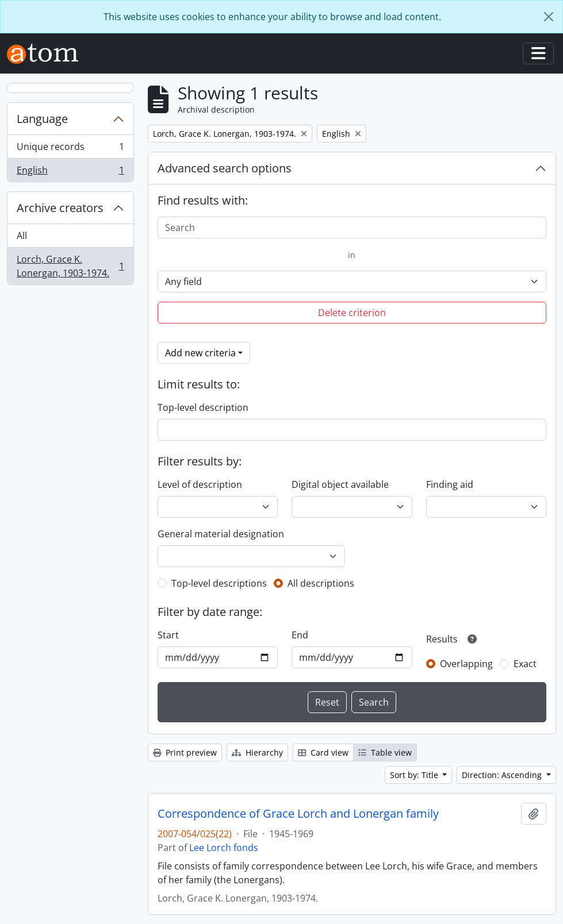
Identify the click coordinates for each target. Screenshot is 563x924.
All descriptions (321, 583)
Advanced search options (225, 168)
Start (168, 635)
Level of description (200, 484)
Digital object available (340, 484)
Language (42, 119)
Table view (385, 752)
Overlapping (466, 664)
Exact (525, 664)
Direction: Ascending (503, 775)
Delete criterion (352, 313)
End (300, 635)
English (70, 172)
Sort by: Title (415, 775)
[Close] (549, 17)
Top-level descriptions (219, 583)
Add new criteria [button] (200, 353)
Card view (323, 752)
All (22, 236)
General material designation (221, 534)
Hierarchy (257, 752)
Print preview (185, 752)
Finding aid (450, 484)
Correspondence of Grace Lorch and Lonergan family (298, 814)
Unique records (70, 149)
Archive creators (60, 208)
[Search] (352, 228)
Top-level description (203, 407)
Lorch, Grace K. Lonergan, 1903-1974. (70, 266)
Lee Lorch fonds (224, 848)
